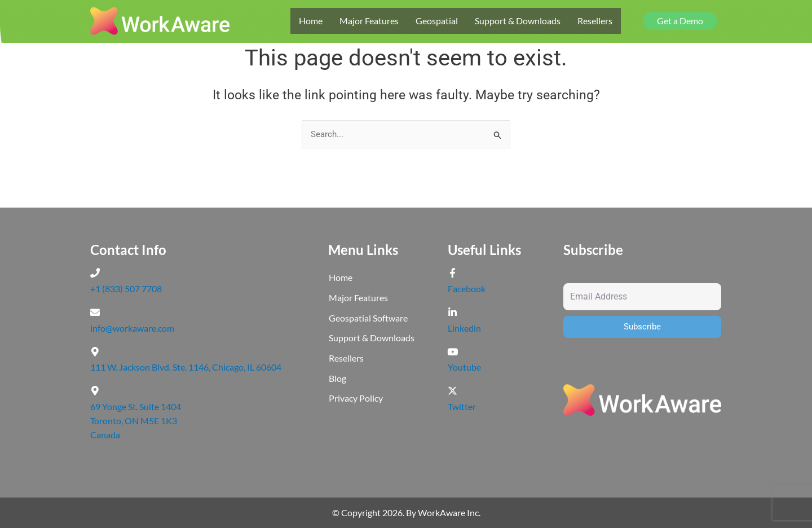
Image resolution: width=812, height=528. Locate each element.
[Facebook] (453, 273)
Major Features (369, 21)
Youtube (464, 367)
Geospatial (437, 21)
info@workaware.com (132, 328)
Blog (337, 380)
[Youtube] (453, 352)
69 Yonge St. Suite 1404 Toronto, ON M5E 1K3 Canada (136, 421)
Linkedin (464, 328)
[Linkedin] (453, 312)
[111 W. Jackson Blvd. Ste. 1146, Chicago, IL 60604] (95, 352)
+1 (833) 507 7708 (126, 289)
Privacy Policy (356, 400)
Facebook (467, 289)
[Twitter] (453, 391)
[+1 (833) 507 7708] (95, 273)
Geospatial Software (368, 319)
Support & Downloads (518, 21)
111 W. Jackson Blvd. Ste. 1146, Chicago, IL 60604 (186, 367)
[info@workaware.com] (95, 312)
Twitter (462, 406)
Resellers (595, 21)
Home (311, 21)
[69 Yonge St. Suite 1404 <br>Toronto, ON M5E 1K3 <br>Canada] (95, 391)
